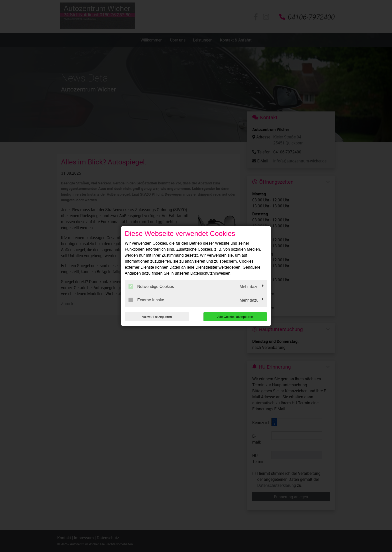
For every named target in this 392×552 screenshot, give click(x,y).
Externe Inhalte (146, 300)
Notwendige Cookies (151, 286)
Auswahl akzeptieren (157, 317)
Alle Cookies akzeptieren (235, 317)
